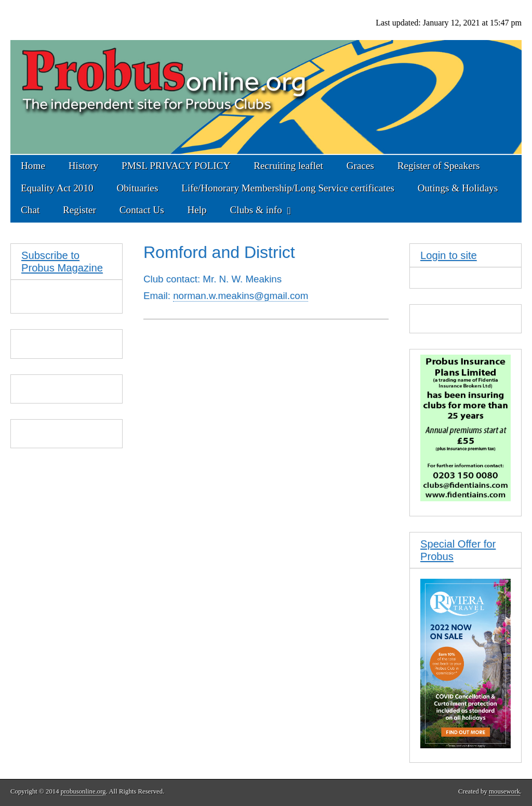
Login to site (449, 255)
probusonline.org (83, 791)
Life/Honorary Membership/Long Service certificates (288, 188)
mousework (504, 791)
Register (79, 210)
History (84, 166)
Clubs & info (256, 210)
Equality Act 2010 (57, 188)
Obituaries (137, 188)
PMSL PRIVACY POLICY (176, 166)
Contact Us (142, 210)
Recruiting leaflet (288, 166)
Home (33, 166)
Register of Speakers (439, 166)
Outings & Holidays (458, 188)
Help (197, 210)
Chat (30, 210)
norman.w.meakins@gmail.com (241, 296)
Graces (360, 166)
